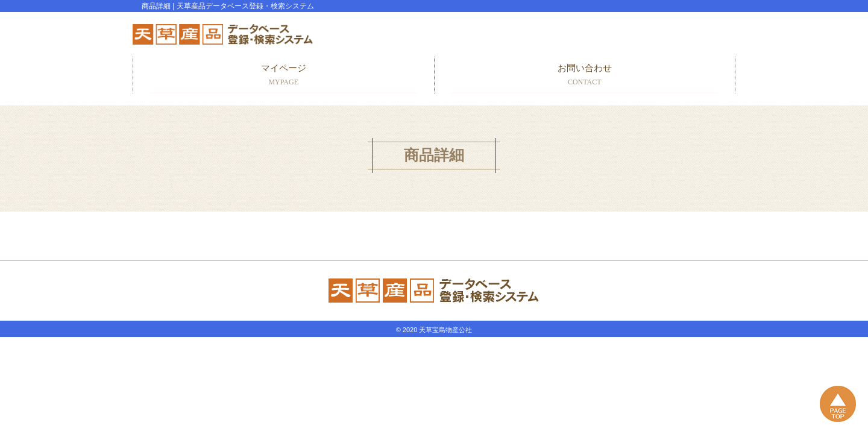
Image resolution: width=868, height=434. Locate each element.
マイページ (284, 76)
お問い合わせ (585, 76)
